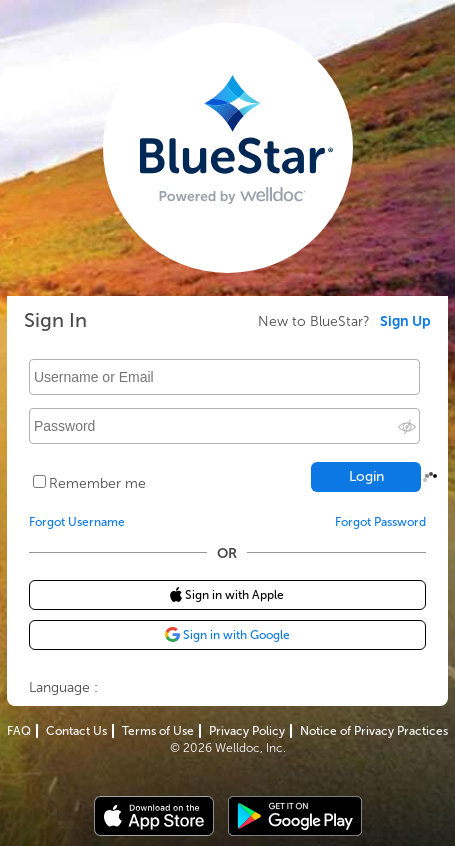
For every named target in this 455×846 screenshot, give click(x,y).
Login (366, 476)
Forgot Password (380, 522)
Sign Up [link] (405, 322)
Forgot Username (77, 522)
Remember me (97, 483)
